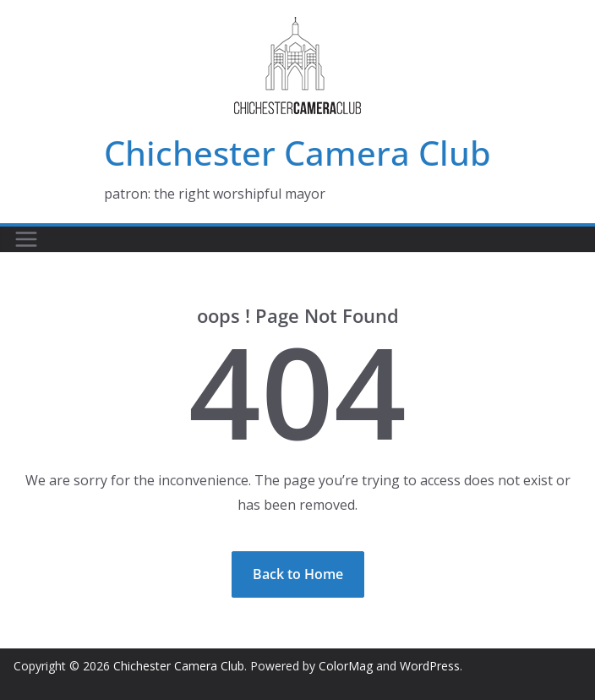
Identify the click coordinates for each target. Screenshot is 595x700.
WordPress (430, 666)
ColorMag (346, 666)
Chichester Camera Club (297, 153)
